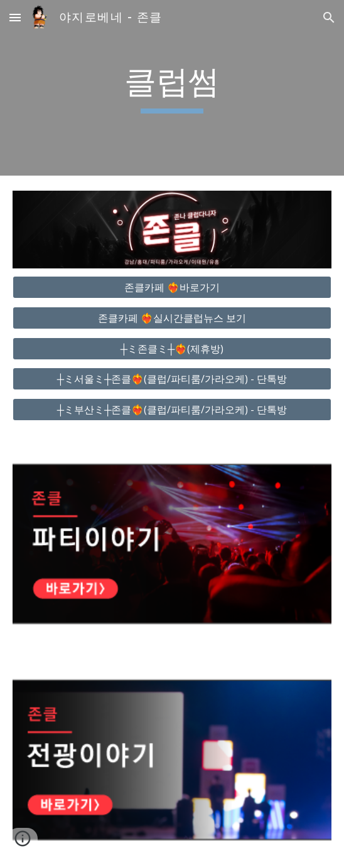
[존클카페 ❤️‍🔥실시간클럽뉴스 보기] (172, 318)
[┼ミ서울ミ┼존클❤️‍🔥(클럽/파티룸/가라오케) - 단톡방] (172, 379)
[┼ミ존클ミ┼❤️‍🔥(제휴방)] (172, 349)
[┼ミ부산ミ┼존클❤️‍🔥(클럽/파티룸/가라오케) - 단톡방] (172, 410)
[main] (172, 88)
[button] (15, 17)
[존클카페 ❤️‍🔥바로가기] (172, 287)
